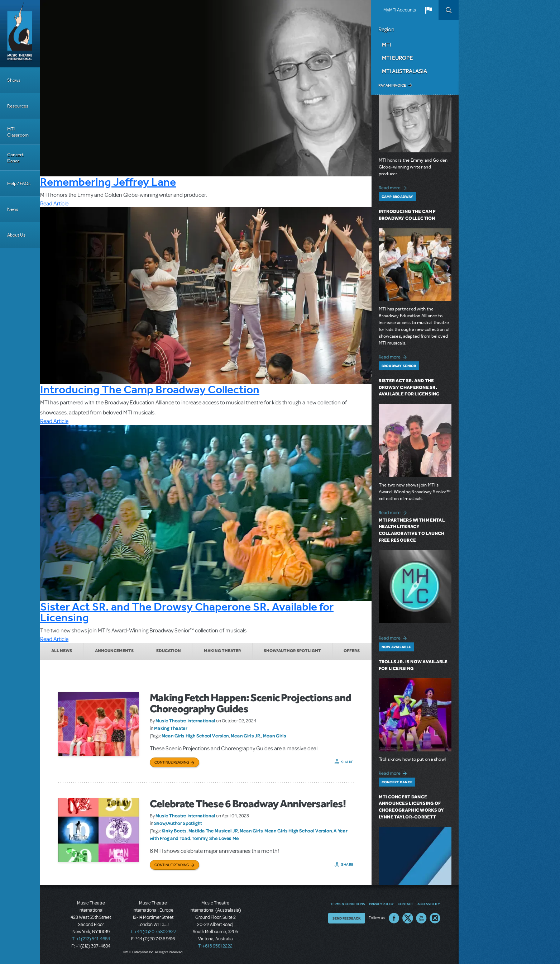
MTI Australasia (405, 71)
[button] (429, 10)
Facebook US (394, 918)
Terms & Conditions (348, 904)
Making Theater (222, 651)
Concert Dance (15, 158)
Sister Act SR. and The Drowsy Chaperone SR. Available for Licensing (187, 612)
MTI (386, 44)
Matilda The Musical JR (213, 831)
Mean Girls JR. (246, 736)
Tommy (200, 838)
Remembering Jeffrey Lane (108, 182)
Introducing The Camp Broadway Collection (150, 389)
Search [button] (449, 10)
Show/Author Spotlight (292, 651)
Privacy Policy (381, 904)
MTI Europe (397, 58)
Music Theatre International (185, 721)
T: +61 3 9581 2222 (215, 946)
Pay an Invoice (392, 85)
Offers (352, 651)
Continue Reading (172, 762)
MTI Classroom (18, 132)
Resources (18, 106)
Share (347, 762)
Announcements (114, 651)
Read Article (54, 204)
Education (169, 651)
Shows (14, 80)
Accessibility (429, 904)
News (13, 209)
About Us (16, 235)
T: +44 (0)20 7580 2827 (153, 932)
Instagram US (435, 918)
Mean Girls (274, 736)
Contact (405, 904)
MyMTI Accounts (400, 10)
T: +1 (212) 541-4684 (91, 939)
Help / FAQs (19, 183)
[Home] (20, 34)
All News (62, 651)
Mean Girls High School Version (195, 736)
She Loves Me (224, 838)
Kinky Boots (174, 831)
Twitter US (408, 918)
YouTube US (421, 918)
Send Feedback (347, 918)
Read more (394, 187)
